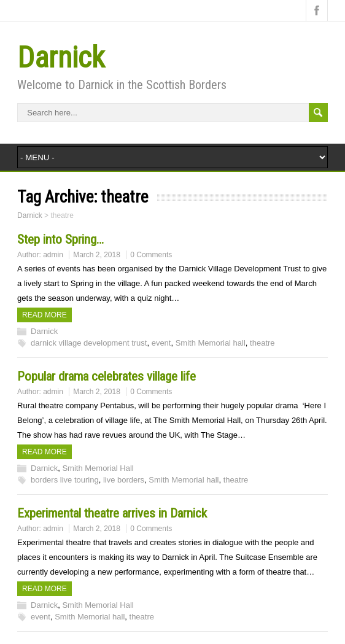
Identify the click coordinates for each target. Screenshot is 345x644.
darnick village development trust (89, 343)
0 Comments (151, 255)
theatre (262, 343)
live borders (124, 480)
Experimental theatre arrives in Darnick (112, 513)
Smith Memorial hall (211, 343)
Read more (45, 315)
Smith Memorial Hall (98, 468)
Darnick (61, 57)
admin (53, 255)
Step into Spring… (60, 239)
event (161, 343)
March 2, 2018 (97, 255)
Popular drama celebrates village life (107, 376)
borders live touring (65, 480)
